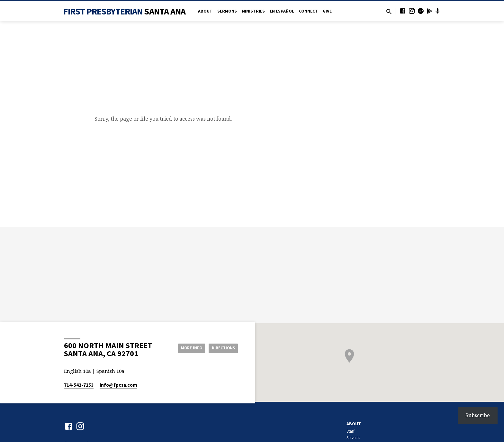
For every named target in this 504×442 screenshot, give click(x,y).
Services (353, 438)
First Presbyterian (125, 11)
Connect (308, 11)
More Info (186, 348)
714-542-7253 (79, 385)
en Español (282, 11)
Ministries (253, 11)
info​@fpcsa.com (118, 385)
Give (327, 11)
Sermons (227, 11)
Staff (351, 431)
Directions (222, 348)
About (205, 11)
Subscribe (478, 415)
